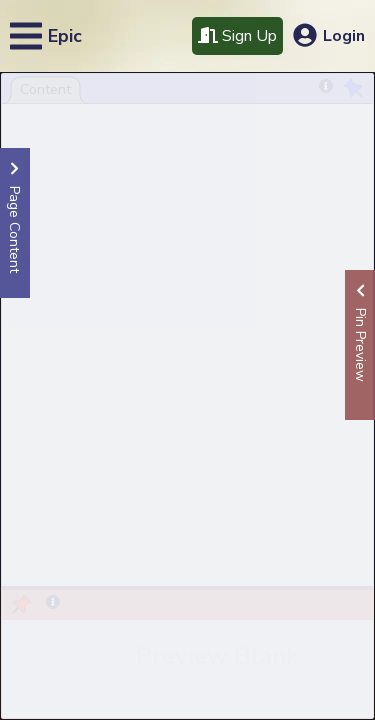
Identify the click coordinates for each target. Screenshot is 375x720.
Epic (65, 36)
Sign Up (237, 36)
